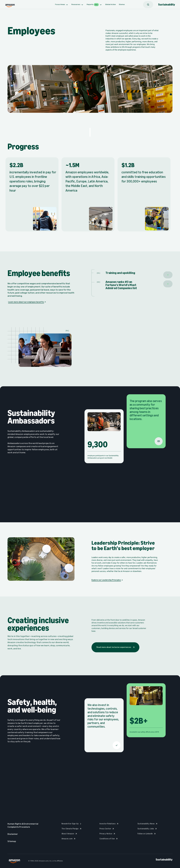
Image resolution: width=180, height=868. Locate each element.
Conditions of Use (109, 839)
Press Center (107, 829)
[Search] (148, 5)
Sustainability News (148, 824)
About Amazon (70, 834)
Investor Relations (109, 824)
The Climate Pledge (72, 829)
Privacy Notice (108, 834)
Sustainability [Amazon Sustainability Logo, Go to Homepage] (167, 5)
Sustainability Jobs (147, 829)
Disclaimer (14, 834)
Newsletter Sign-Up (72, 824)
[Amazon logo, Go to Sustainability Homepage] (10, 5)
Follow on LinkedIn (147, 834)
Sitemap (13, 841)
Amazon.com (69, 839)
